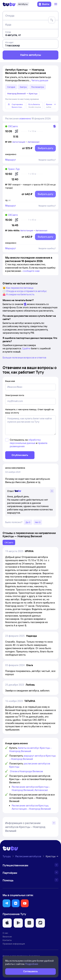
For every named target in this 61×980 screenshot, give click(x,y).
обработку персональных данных (25, 441)
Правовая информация (14, 944)
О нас (5, 933)
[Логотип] (9, 4)
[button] (7, 903)
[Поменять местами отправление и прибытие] (52, 20)
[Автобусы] (23, 4)
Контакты (7, 940)
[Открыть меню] (56, 4)
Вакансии (7, 937)
